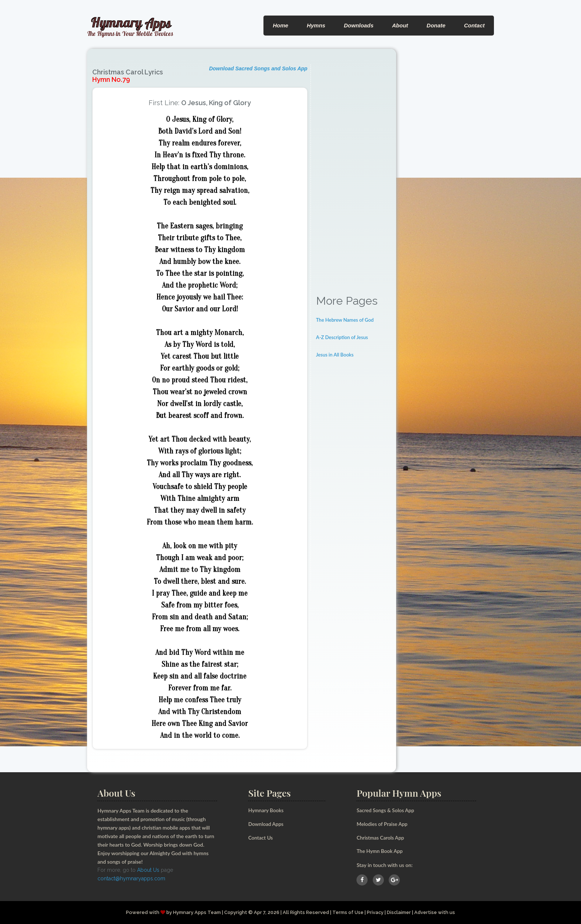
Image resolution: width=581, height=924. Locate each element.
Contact (474, 25)
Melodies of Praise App (383, 824)
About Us (148, 870)
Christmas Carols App (381, 837)
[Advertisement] (354, 175)
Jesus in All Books (335, 355)
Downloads (359, 25)
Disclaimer (400, 912)
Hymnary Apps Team (195, 912)
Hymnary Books (266, 810)
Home (280, 25)
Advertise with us (436, 912)
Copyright (234, 912)
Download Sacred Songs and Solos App (258, 68)
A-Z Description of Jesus (342, 337)
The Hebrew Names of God (345, 320)
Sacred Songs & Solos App (386, 810)
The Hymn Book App (380, 851)
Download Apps (266, 824)
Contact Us (261, 837)
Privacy (376, 912)
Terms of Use (348, 912)
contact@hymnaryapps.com (131, 878)
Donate (436, 25)
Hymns (316, 25)
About (400, 25)
